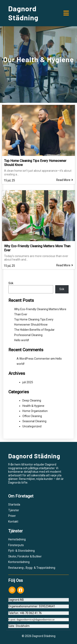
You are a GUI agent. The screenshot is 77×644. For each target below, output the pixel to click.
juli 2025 (28, 382)
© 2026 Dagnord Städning (39, 636)
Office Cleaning (32, 416)
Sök (11, 283)
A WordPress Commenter (33, 359)
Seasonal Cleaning (34, 421)
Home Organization (35, 411)
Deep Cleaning (32, 400)
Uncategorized (32, 426)
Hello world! (22, 340)
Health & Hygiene (33, 406)
